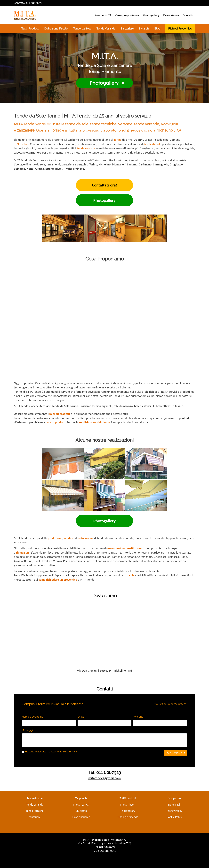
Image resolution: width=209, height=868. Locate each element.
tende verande (86, 148)
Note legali (174, 805)
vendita (68, 538)
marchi (130, 575)
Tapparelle (81, 798)
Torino (118, 140)
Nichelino (23, 144)
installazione (86, 538)
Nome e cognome (32, 717)
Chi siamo (81, 811)
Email (81, 717)
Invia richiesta (175, 753)
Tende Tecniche (35, 811)
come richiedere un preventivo (58, 580)
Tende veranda (35, 805)
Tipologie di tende (128, 817)
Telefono (138, 717)
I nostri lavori (128, 805)
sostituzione (135, 548)
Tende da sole (35, 798)
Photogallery (128, 811)
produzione (55, 538)
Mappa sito (174, 798)
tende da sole (153, 144)
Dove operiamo (81, 817)
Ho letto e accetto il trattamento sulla (51, 752)
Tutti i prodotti (128, 798)
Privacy (73, 752)
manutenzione (116, 548)
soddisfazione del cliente (95, 422)
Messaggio (28, 730)
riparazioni (23, 553)
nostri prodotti (56, 422)
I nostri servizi (81, 805)
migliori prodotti (60, 414)
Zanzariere (35, 817)
